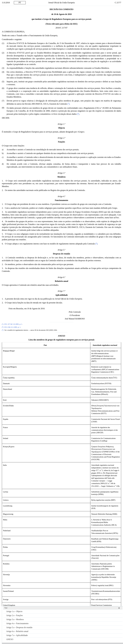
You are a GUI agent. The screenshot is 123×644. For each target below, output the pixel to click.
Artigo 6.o (17, 631)
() (68, 104)
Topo (6, 608)
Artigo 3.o (15, 619)
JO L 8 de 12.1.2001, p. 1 (12, 327)
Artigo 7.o (17, 635)
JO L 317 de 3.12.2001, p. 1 (13, 324)
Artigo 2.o (14, 615)
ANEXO (10, 639)
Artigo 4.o (17, 623)
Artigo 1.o (14, 611)
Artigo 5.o (19, 627)
